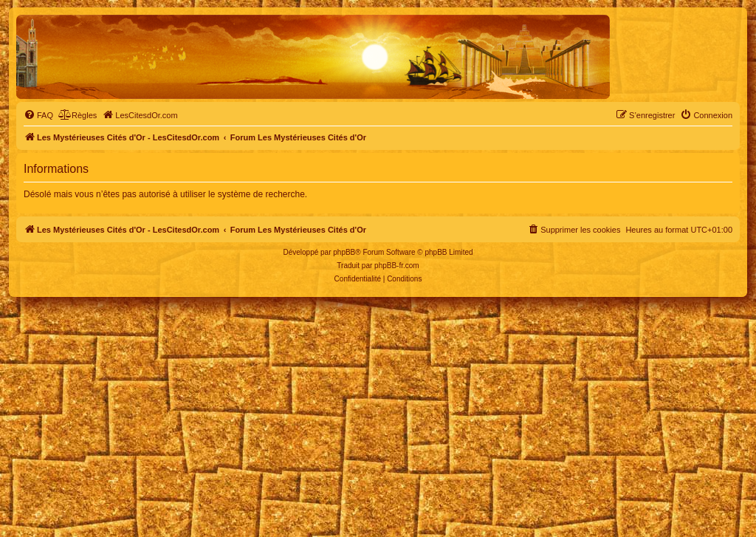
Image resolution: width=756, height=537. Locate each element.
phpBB (344, 252)
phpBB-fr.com (397, 266)
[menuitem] (38, 115)
